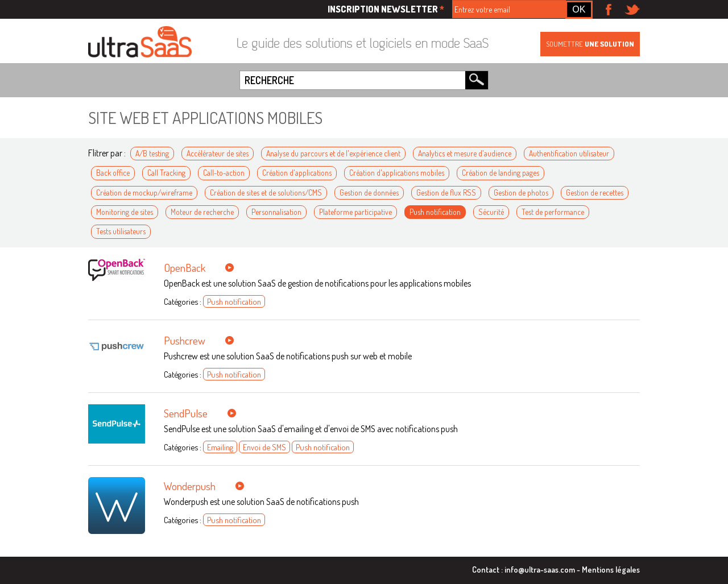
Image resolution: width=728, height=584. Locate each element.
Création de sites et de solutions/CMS (266, 192)
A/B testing (152, 153)
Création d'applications (297, 173)
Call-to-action (224, 173)
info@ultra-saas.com (540, 569)
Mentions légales (611, 569)
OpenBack (185, 268)
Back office (113, 173)
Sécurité (491, 212)
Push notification (435, 212)
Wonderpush (190, 486)
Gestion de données (369, 192)
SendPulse (186, 413)
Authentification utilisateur (569, 153)
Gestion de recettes (595, 192)
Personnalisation (276, 212)
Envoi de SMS (264, 447)
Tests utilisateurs (121, 231)
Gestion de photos (521, 192)
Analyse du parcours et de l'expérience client (333, 153)
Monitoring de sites (125, 212)
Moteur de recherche (202, 212)
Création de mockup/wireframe (144, 192)
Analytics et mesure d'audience (465, 153)
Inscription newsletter (386, 9)
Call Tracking (166, 173)
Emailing (220, 447)
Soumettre (590, 44)
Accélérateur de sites (218, 153)
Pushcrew (185, 340)
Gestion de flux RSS (446, 192)
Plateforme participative (355, 212)
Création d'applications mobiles (397, 173)
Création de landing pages (500, 173)
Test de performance (553, 212)
